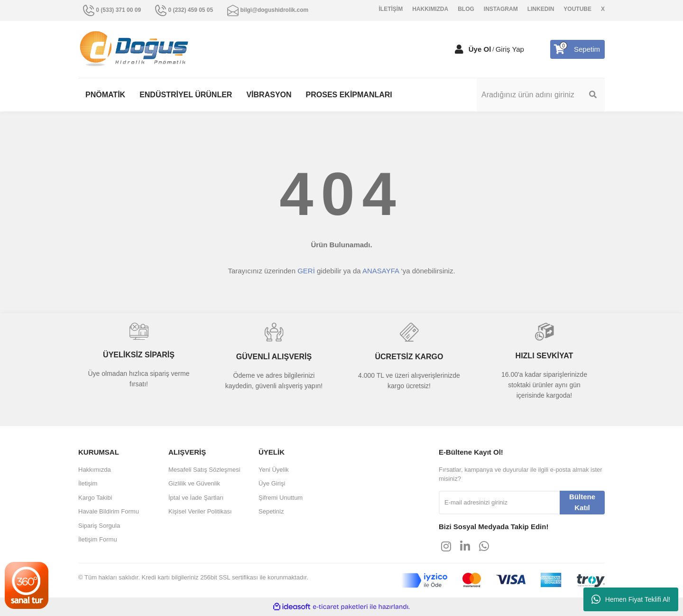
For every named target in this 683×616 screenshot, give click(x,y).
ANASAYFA (381, 271)
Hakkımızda (95, 470)
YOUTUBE (577, 9)
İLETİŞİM (391, 9)
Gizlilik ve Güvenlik (194, 483)
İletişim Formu (98, 539)
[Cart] (577, 49)
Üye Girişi (272, 483)
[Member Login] (459, 49)
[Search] (541, 95)
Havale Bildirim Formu (109, 511)
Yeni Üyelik (274, 470)
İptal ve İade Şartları (196, 498)
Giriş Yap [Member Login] (510, 49)
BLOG (466, 9)
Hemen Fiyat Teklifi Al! (631, 599)
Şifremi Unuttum (281, 498)
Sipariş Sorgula (99, 526)
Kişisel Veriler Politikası (200, 511)
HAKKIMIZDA (430, 9)
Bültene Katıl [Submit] (582, 502)
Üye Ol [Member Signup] (480, 49)
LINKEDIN (541, 9)
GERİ (306, 271)
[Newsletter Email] (499, 503)
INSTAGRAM (501, 9)
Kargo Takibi (95, 498)
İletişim (88, 483)
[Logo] (134, 49)
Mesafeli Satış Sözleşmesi (204, 470)
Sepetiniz (271, 511)
